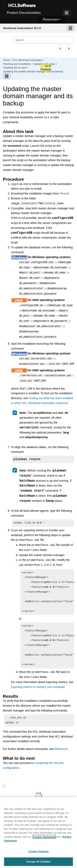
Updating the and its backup (33, 72)
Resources (50, 19)
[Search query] (43, 40)
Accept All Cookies (38, 863)
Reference (61, 750)
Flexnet (64, 193)
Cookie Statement (44, 838)
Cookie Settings (38, 853)
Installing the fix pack (15, 68)
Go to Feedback (46, 68)
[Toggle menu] (70, 28)
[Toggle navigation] (66, 13)
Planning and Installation (17, 64)
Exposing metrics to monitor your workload (38, 687)
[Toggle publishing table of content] (7, 76)
